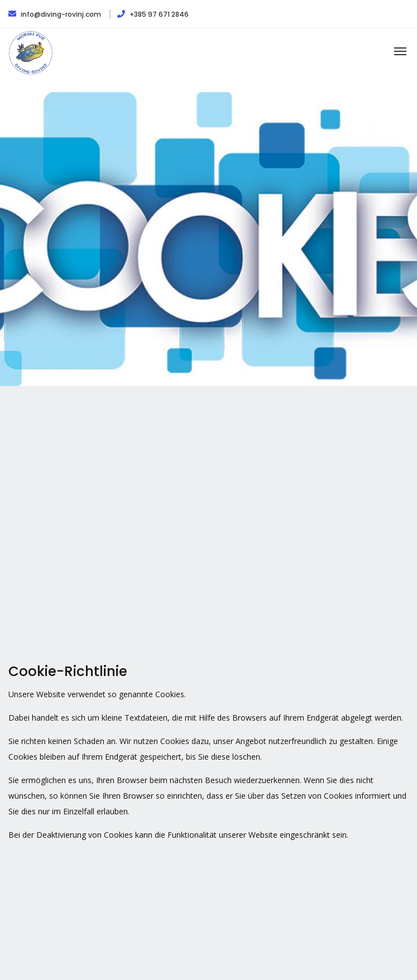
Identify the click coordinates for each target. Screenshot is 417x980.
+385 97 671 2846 (153, 14)
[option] (208, 239)
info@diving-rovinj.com (56, 14)
